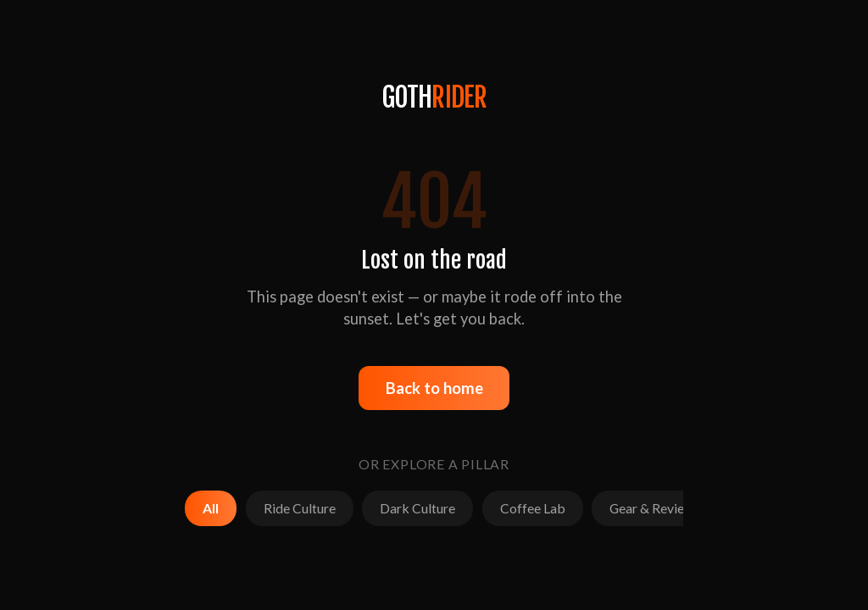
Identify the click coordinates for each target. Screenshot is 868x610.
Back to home (434, 388)
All (211, 508)
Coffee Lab (533, 508)
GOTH (434, 97)
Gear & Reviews (655, 508)
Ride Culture (300, 508)
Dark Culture (417, 508)
